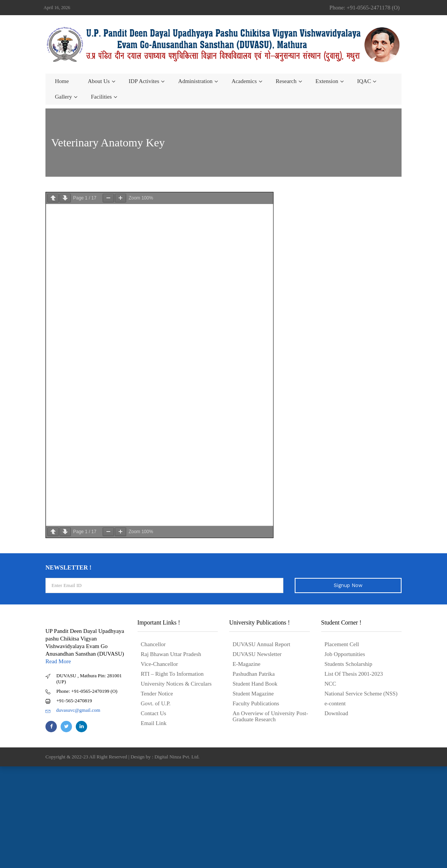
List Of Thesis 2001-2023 (354, 673)
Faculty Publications (256, 703)
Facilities (101, 97)
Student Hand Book (255, 683)
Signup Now (348, 585)
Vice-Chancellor (159, 663)
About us (99, 81)
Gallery (63, 97)
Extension (327, 81)
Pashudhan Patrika (254, 673)
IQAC (364, 81)
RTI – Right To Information (172, 673)
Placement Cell (342, 644)
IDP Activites (144, 81)
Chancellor (153, 644)
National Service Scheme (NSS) (361, 693)
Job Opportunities (345, 653)
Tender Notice (157, 693)
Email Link (154, 722)
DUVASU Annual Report (261, 644)
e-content (335, 703)
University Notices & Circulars (176, 683)
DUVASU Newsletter (257, 653)
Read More (58, 661)
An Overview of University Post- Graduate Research (270, 716)
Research (286, 81)
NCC (331, 683)
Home (62, 81)
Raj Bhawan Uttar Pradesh (171, 653)
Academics (244, 81)
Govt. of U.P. (156, 703)
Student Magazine (253, 693)
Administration (195, 81)
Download (337, 713)
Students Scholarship (349, 663)
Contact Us (154, 713)
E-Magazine (246, 663)
